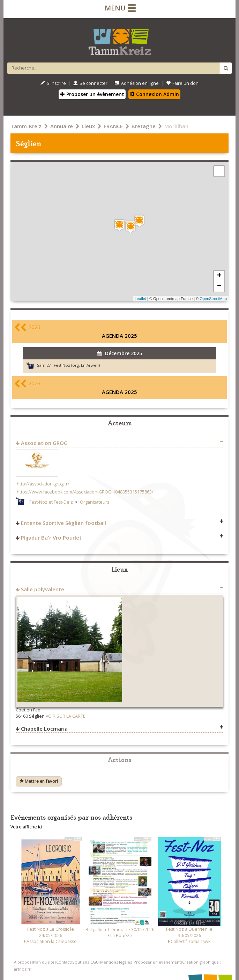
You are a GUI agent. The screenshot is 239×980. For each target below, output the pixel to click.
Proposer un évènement (92, 94)
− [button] (219, 286)
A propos (23, 962)
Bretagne (144, 126)
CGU (95, 962)
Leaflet (140, 299)
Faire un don (182, 83)
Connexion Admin (154, 94)
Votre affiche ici (26, 827)
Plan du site (44, 962)
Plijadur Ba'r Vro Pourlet (51, 537)
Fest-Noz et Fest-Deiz (51, 502)
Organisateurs (95, 502)
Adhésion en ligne (137, 83)
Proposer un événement (157, 962)
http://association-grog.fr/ (43, 484)
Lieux (88, 126)
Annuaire (62, 126)
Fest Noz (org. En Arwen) (77, 365)
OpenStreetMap (213, 299)
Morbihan (176, 126)
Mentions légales (116, 962)
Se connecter (90, 83)
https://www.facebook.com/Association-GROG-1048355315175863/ (85, 492)
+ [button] (219, 276)
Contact (64, 962)
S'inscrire (53, 83)
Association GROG (44, 443)
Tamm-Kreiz (26, 126)
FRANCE (113, 126)
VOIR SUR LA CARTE (66, 716)
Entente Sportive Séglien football (64, 523)
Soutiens (81, 962)
